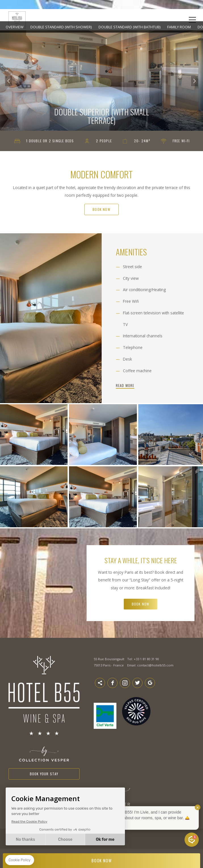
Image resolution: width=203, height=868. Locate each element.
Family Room (179, 27)
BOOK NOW (102, 860)
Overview (15, 27)
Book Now (101, 209)
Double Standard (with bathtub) (129, 27)
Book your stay (44, 774)
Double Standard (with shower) (61, 27)
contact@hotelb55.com (155, 665)
